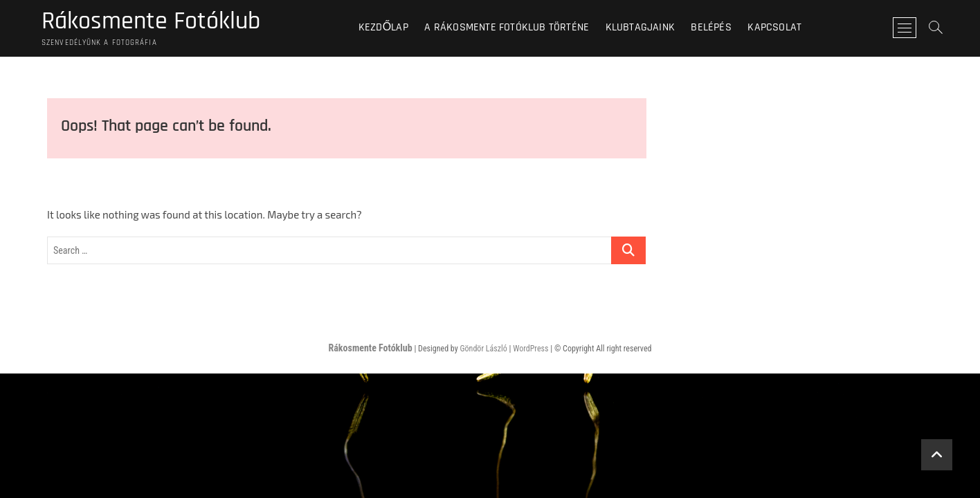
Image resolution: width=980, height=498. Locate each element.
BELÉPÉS (711, 27)
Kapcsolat (774, 27)
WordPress (530, 349)
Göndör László (483, 349)
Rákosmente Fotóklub (151, 21)
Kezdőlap (383, 27)
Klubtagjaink (640, 27)
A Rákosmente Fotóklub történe (507, 27)
